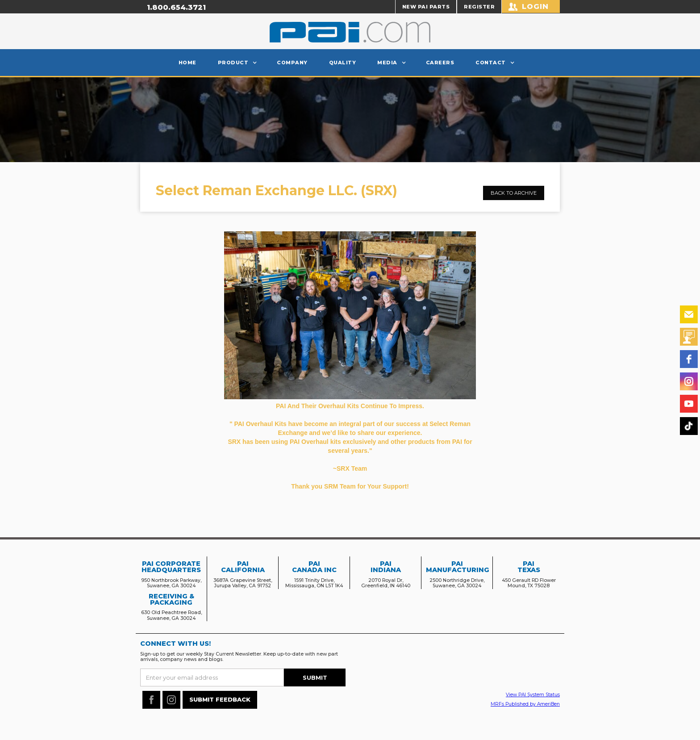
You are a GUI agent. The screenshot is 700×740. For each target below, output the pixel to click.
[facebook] (689, 359)
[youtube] (689, 404)
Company (292, 63)
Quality (343, 63)
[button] (237, 63)
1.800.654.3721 (176, 7)
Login (535, 6)
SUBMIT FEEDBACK (220, 699)
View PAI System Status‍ (533, 695)
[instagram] (689, 381)
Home (187, 63)
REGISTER (479, 7)
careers (440, 63)
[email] (689, 314)
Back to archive (514, 200)
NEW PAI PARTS (426, 7)
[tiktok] (689, 426)
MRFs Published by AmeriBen (525, 704)
